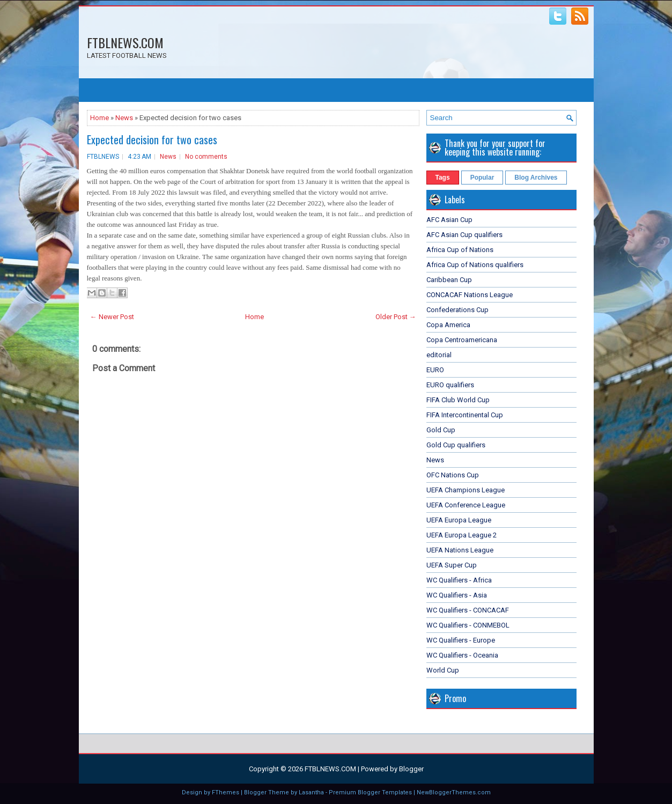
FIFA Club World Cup (458, 400)
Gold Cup (441, 430)
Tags (443, 178)
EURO (435, 370)
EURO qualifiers (450, 385)
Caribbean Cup (449, 280)
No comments (206, 157)
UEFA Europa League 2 (461, 535)
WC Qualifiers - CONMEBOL (468, 625)
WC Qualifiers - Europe (461, 640)
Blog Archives (536, 178)
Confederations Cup (457, 310)
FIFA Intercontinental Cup (465, 415)
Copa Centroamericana (462, 340)
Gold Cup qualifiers (456, 445)
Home (99, 118)
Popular (482, 178)
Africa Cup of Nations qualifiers (475, 265)
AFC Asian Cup (449, 220)
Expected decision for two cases (152, 139)
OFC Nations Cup (453, 475)
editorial (439, 355)
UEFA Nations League (460, 550)
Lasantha (311, 792)
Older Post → (396, 317)
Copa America (448, 325)
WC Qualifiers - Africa (459, 580)
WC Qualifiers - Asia (457, 595)
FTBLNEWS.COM (125, 42)
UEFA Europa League (459, 520)
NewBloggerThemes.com (454, 792)
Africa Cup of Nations (460, 250)
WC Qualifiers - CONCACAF (468, 610)
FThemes (226, 792)
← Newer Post (112, 317)
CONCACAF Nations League (470, 295)
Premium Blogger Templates (370, 792)
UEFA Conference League (466, 505)
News (124, 118)
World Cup (443, 670)
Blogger (411, 769)
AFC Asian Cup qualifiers (464, 235)
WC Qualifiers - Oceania (462, 655)
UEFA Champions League (466, 490)
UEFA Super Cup (452, 565)
